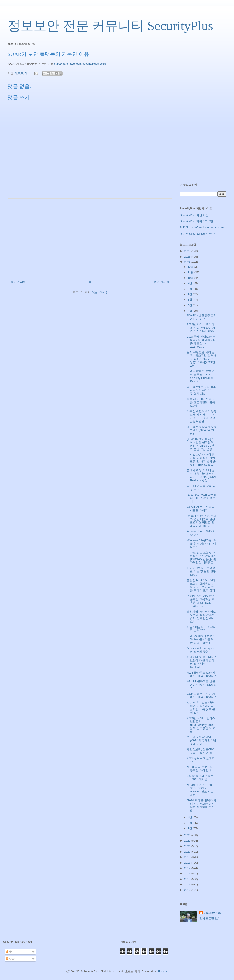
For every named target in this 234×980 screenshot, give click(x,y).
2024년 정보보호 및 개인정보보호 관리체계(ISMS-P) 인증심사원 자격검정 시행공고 (202, 558)
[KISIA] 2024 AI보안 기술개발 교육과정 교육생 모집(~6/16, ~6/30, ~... (201, 601)
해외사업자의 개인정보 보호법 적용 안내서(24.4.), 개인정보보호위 (201, 617)
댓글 (10, 959)
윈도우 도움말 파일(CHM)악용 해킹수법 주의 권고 (201, 740)
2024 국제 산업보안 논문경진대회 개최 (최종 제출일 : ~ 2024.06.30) (201, 342)
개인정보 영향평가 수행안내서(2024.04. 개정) (202, 430)
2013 (188, 890)
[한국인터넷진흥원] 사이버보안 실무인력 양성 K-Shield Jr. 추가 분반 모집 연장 (201, 444)
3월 (190, 817)
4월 (190, 311)
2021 (188, 846)
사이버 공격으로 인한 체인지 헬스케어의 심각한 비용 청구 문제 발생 (201, 708)
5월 (190, 305)
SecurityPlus (212, 913)
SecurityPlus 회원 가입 (194, 215)
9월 (190, 283)
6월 (190, 300)
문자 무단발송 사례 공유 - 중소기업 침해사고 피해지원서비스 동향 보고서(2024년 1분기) (201, 359)
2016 (188, 873)
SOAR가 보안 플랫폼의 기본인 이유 (201, 317)
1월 (190, 828)
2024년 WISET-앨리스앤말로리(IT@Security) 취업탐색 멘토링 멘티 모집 (201, 725)
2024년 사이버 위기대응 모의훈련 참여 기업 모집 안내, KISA (201, 328)
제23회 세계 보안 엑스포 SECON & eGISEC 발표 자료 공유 (201, 790)
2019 (188, 857)
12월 (191, 267)
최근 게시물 (18, 282)
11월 (191, 272)
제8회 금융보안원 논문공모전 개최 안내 (201, 769)
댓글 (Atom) (100, 292)
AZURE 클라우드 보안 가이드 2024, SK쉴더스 (202, 685)
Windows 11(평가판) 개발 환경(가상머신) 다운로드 (201, 544)
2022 (188, 841)
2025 (188, 257)
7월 (190, 294)
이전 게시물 (162, 282)
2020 (188, 852)
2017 (188, 868)
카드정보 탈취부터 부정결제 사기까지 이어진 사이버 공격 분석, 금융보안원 (202, 416)
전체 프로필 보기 (210, 918)
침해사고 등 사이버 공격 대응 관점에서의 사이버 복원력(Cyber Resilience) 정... (201, 475)
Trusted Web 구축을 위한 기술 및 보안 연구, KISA (202, 571)
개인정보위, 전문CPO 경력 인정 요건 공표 (201, 751)
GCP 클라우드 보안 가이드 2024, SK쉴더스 (202, 695)
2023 (188, 835)
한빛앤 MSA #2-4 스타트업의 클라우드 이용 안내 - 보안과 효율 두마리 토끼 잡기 (201, 585)
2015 (188, 879)
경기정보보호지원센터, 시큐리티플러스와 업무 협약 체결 (201, 390)
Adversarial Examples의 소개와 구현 (200, 650)
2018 (188, 863)
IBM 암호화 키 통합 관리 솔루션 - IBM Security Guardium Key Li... (201, 376)
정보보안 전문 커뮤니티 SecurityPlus (110, 26)
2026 (188, 251)
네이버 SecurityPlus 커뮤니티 (198, 234)
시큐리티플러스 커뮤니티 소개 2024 (201, 629)
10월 (191, 278)
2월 (190, 823)
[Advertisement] (90, 238)
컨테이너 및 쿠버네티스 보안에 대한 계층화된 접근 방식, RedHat (202, 662)
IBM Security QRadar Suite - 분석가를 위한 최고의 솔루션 (200, 639)
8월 (190, 289)
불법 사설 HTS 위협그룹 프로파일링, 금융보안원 (201, 402)
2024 (188, 262)
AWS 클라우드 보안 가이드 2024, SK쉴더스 (202, 674)
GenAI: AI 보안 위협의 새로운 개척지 (201, 509)
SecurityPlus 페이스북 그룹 (197, 221)
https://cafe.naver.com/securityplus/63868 (80, 64)
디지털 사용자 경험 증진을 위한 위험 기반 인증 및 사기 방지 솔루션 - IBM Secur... (201, 460)
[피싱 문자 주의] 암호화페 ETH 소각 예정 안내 (201, 498)
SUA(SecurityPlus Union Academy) (202, 227)
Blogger (162, 971)
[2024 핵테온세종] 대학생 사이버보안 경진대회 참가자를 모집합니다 (201, 805)
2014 (188, 885)
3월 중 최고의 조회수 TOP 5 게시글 (200, 778)
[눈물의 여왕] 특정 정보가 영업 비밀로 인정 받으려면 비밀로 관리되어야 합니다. (201, 521)
